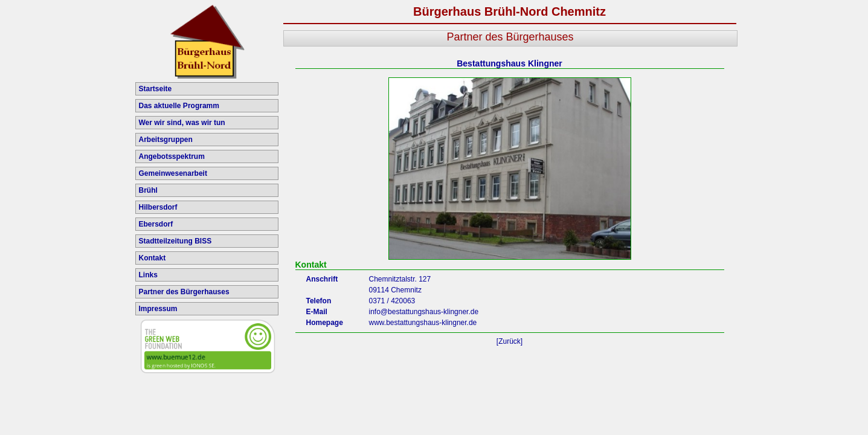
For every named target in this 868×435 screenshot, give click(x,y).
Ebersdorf (156, 224)
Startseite (156, 89)
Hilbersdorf (158, 207)
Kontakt (153, 258)
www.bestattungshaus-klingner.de (423, 323)
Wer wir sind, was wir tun (182, 123)
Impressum (158, 309)
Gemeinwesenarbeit (173, 173)
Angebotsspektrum (172, 156)
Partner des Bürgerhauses (184, 292)
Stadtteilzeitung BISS (175, 241)
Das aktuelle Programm (179, 106)
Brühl (148, 190)
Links (148, 275)
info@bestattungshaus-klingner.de (424, 312)
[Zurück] (510, 341)
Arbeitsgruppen (166, 140)
